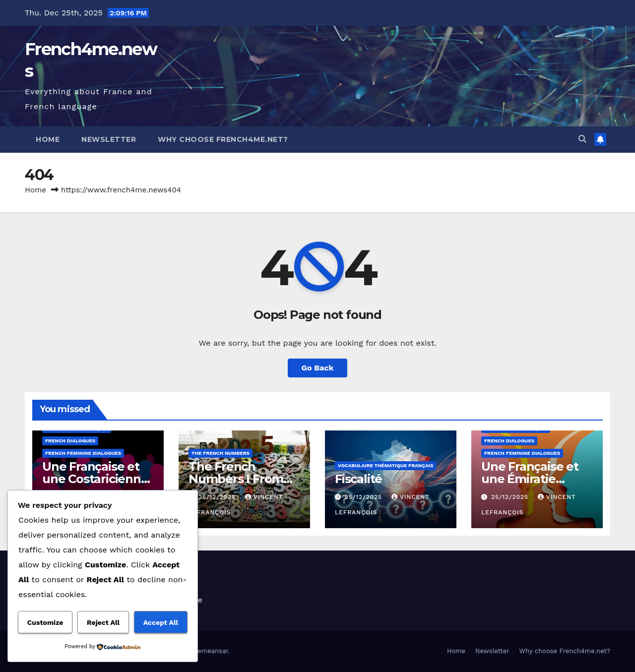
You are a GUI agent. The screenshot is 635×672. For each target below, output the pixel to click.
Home (48, 139)
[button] (582, 139)
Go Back (318, 368)
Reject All (103, 622)
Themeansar (209, 651)
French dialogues (70, 441)
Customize (45, 622)
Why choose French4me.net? (223, 139)
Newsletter (109, 139)
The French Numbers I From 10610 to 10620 (236, 479)
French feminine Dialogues (83, 453)
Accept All (161, 622)
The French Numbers (221, 453)
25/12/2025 (218, 497)
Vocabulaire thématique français (385, 465)
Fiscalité (358, 479)
